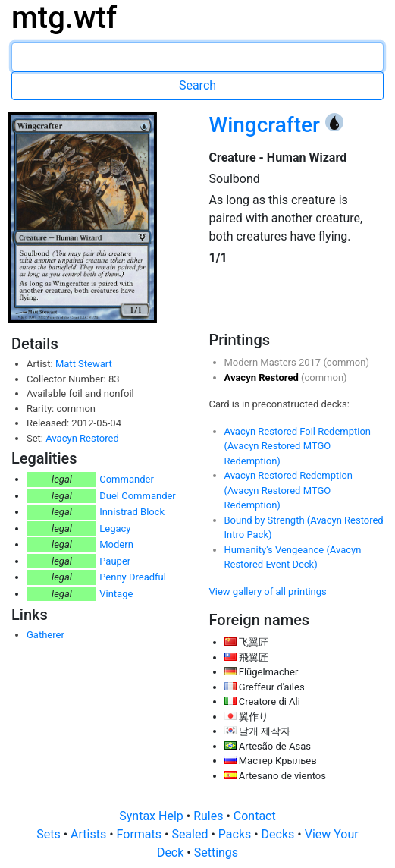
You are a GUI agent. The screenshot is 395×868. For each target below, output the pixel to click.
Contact (255, 816)
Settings (216, 852)
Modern (116, 544)
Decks (280, 834)
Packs (236, 834)
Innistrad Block (132, 512)
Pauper (115, 561)
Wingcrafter (266, 125)
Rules (210, 816)
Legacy (115, 528)
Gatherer (45, 635)
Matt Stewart (84, 364)
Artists (90, 834)
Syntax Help (153, 816)
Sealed (191, 834)
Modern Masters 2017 (274, 362)
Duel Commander (138, 496)
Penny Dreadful (133, 577)
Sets (50, 834)
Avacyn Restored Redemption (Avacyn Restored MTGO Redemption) (289, 490)
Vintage (116, 594)
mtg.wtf (64, 18)
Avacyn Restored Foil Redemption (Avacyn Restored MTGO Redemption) (298, 446)
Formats (141, 834)
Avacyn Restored (82, 438)
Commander (127, 479)
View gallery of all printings (268, 591)
